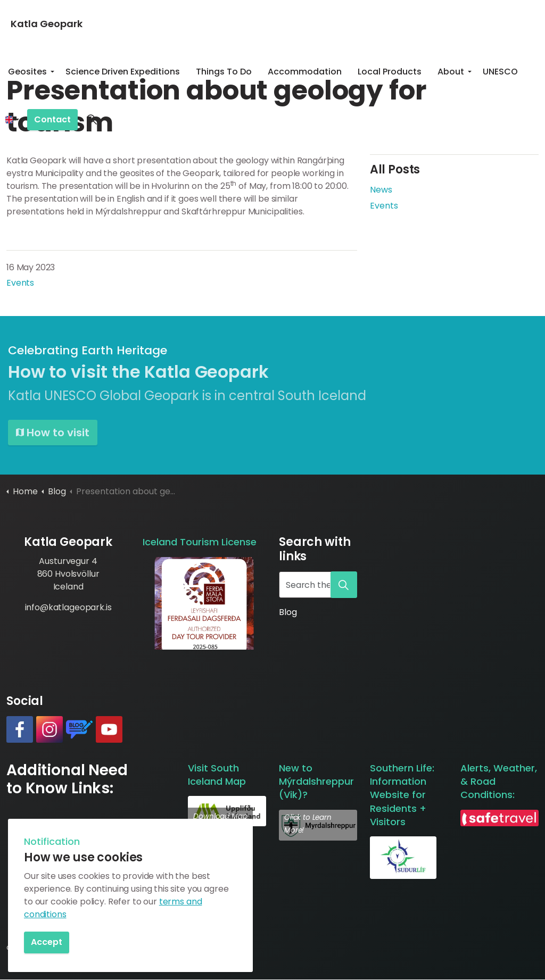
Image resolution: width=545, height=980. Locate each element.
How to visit (53, 433)
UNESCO (500, 72)
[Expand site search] (92, 120)
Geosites (27, 72)
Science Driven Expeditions (123, 72)
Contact (52, 120)
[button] (204, 603)
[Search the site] (318, 585)
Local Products (390, 72)
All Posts (395, 169)
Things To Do (224, 72)
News (381, 190)
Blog (288, 612)
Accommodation (305, 72)
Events (20, 283)
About (451, 72)
